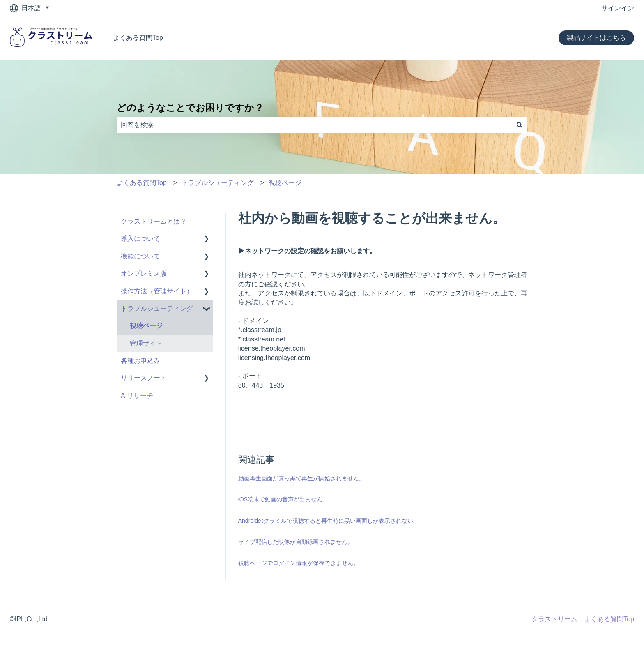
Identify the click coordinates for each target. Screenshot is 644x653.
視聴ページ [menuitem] (146, 326)
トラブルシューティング (218, 183)
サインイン (618, 8)
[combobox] (314, 125)
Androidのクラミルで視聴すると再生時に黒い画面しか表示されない (326, 521)
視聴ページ (285, 183)
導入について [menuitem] (140, 239)
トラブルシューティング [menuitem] (157, 308)
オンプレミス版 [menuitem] (144, 273)
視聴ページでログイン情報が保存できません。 (299, 563)
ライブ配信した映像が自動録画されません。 (296, 542)
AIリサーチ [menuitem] (137, 396)
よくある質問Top (138, 38)
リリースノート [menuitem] (144, 378)
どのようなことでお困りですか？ (190, 108)
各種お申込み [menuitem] (140, 361)
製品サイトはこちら (596, 38)
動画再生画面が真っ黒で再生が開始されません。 (301, 478)
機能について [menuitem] (140, 256)
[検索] (520, 125)
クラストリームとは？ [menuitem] (154, 221)
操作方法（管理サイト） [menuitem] (157, 291)
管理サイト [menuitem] (146, 343)
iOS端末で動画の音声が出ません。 (283, 499)
